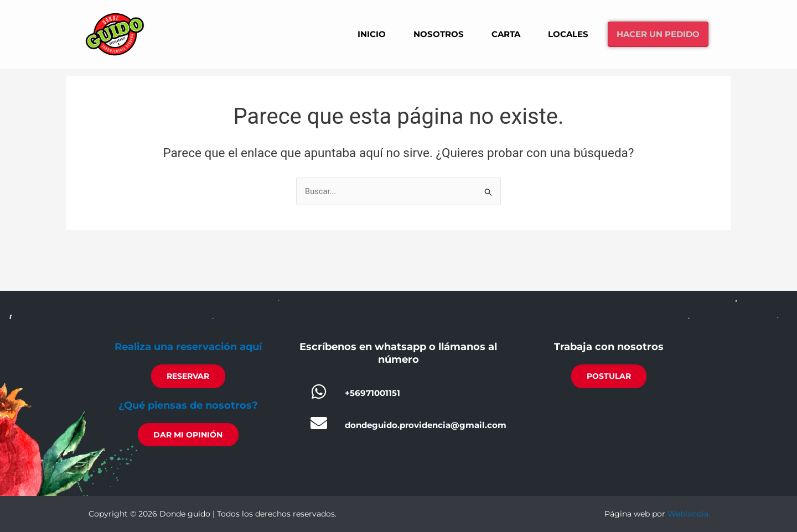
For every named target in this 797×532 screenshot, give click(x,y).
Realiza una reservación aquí (188, 345)
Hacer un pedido (654, 34)
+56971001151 (372, 391)
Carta (493, 33)
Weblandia (688, 514)
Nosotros (423, 33)
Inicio (354, 33)
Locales (559, 33)
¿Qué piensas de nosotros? (188, 404)
